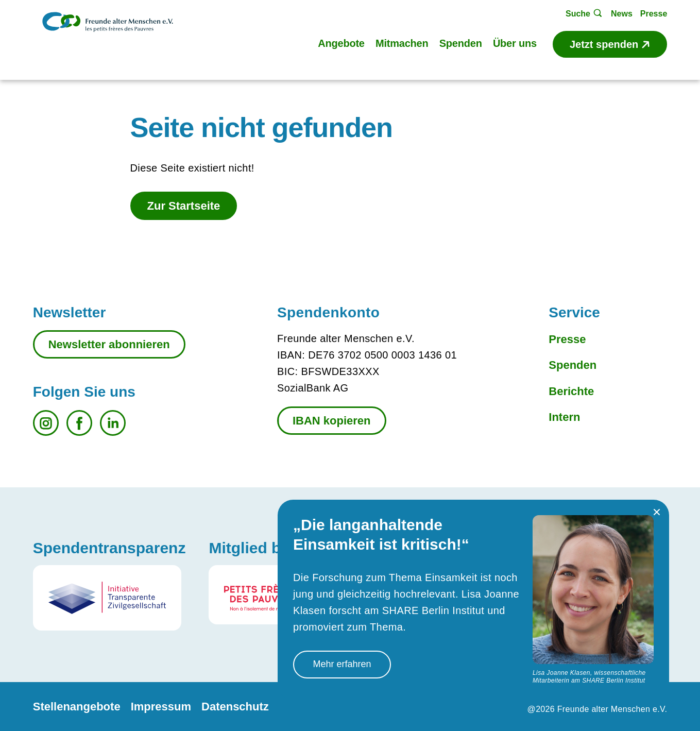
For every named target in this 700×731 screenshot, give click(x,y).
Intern (564, 417)
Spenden (573, 365)
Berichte (571, 391)
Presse (567, 339)
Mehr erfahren (342, 664)
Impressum (161, 707)
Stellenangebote (77, 707)
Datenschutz (235, 707)
